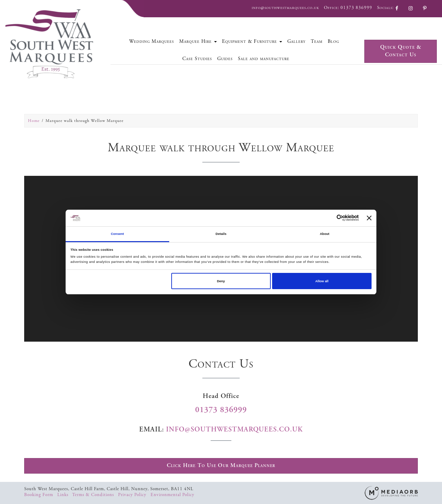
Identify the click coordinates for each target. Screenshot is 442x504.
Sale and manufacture (264, 59)
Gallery (296, 41)
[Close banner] (369, 218)
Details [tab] (221, 234)
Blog (333, 41)
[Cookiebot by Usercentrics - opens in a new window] (329, 218)
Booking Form (39, 495)
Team (317, 41)
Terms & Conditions (94, 495)
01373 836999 (356, 8)
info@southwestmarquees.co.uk (285, 8)
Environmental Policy (172, 495)
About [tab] (325, 234)
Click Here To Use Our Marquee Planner (221, 465)
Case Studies (197, 59)
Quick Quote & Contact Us (401, 51)
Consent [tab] (117, 234)
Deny (221, 281)
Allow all (322, 281)
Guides (225, 59)
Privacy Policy (133, 495)
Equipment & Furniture (252, 41)
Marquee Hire (198, 41)
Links (64, 495)
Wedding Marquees (152, 41)
